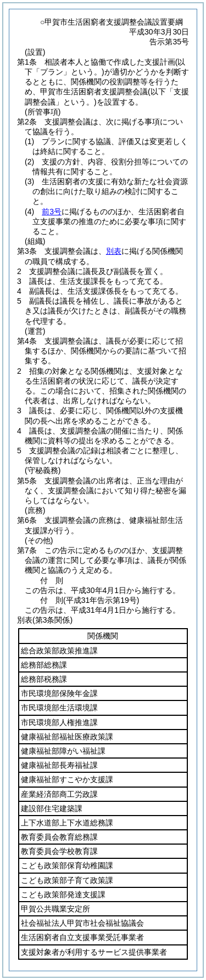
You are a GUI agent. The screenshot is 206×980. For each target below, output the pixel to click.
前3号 (52, 212)
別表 (114, 251)
